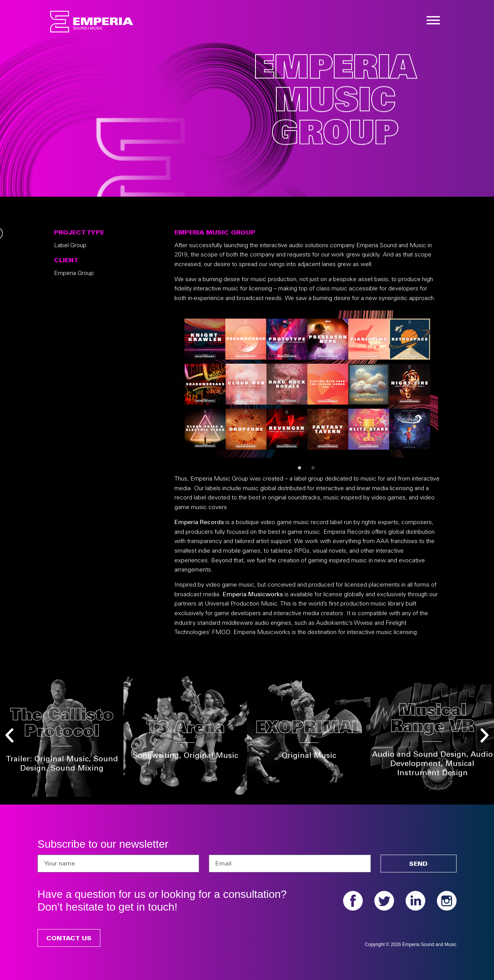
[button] (9, 735)
